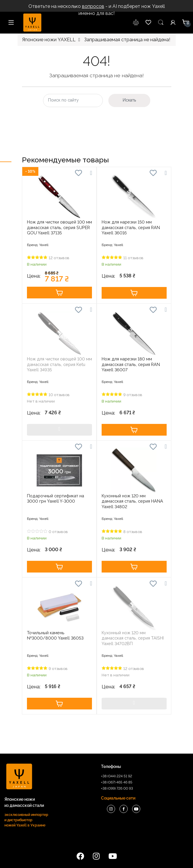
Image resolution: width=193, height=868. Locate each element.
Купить (59, 293)
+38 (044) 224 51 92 (117, 776)
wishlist (136, 23)
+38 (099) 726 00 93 (117, 788)
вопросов (93, 6)
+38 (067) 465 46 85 (117, 782)
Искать (129, 100)
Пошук (161, 23)
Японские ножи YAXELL (49, 40)
